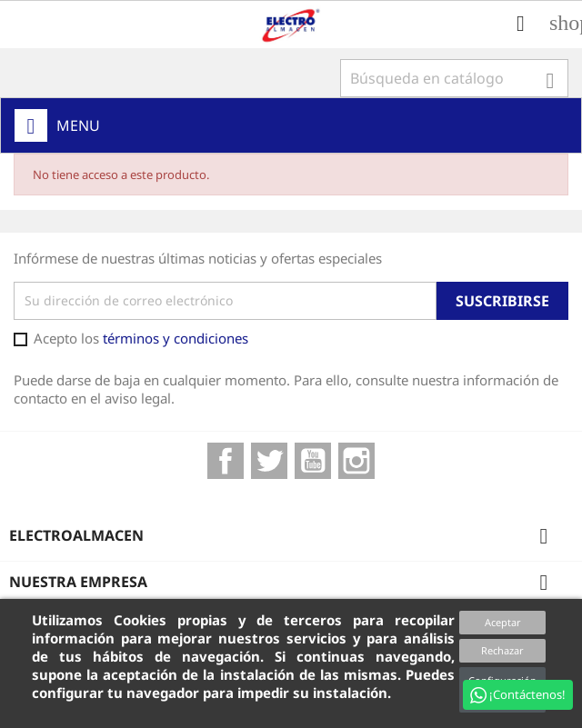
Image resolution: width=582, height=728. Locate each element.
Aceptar (503, 622)
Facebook (226, 461)
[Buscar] (454, 78)
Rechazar (502, 650)
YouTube (313, 461)
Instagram (356, 461)
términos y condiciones (176, 338)
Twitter (269, 461)
